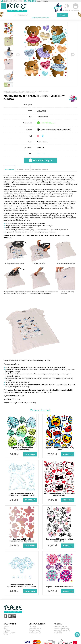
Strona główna (8, 91)
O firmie (6, 627)
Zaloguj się (67, 7)
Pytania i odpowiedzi (35, 629)
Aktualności (32, 627)
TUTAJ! (49, 392)
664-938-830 (63, 627)
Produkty (15, 91)
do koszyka (30, 454)
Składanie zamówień (35, 633)
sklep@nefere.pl (42, 1)
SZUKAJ (63, 15)
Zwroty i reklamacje (35, 631)
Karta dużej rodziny (10, 633)
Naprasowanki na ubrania (41, 91)
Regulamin (7, 631)
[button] (73, 55)
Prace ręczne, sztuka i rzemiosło (26, 91)
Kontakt (6, 635)
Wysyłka (6, 629)
